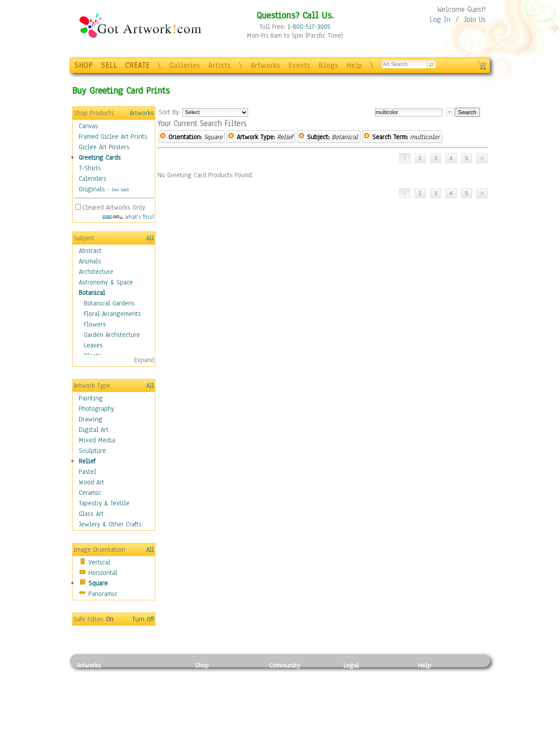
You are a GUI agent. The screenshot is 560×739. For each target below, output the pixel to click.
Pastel (87, 472)
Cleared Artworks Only (114, 207)
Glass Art (91, 514)
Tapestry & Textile (104, 503)
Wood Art (91, 482)
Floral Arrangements (112, 314)
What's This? (128, 217)
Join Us (475, 19)
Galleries (185, 65)
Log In (440, 19)
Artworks (266, 65)
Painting (91, 398)
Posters (205, 695)
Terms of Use (362, 685)
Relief (87, 461)
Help (354, 65)
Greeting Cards (100, 158)
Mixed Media (97, 440)
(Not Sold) (120, 190)
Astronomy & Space (106, 282)
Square (98, 583)
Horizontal (103, 573)
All (150, 238)
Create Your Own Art (223, 734)
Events (299, 65)
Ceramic (90, 493)
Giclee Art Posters (104, 147)
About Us (430, 695)
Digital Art (94, 430)
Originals (92, 189)
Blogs (329, 65)
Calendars (93, 179)
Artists (220, 65)
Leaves (93, 345)
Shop (202, 665)
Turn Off (143, 619)
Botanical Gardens (109, 303)
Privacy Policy (363, 675)
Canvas (88, 126)
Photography (96, 409)
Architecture (96, 272)
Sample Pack (436, 685)
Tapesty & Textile (158, 714)
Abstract (90, 251)
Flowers (95, 324)
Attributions (358, 695)
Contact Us (433, 675)
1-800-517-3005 (309, 27)
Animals (90, 261)
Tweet (426, 734)
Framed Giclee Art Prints (113, 137)
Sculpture (92, 451)
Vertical (99, 562)
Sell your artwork (294, 714)
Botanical (92, 293)
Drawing (91, 419)
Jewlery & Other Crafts (110, 524)
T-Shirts (90, 168)
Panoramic (103, 594)
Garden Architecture (112, 335)
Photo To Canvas (218, 675)
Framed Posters (216, 685)
